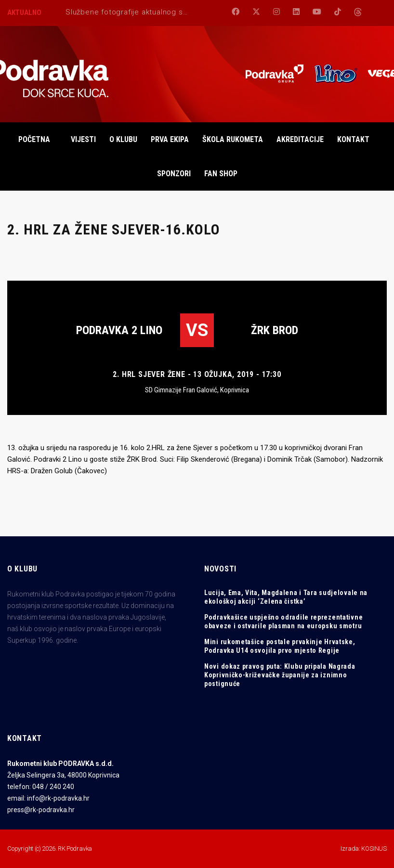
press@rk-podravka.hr (41, 810)
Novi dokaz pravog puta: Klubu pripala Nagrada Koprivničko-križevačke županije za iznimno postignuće (280, 675)
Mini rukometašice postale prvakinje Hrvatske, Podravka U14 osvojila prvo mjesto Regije (280, 646)
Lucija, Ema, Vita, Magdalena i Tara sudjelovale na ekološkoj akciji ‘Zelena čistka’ (286, 597)
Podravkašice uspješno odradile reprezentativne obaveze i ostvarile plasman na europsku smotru (283, 622)
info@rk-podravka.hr (58, 798)
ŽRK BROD (275, 330)
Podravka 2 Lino (119, 330)
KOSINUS (374, 849)
